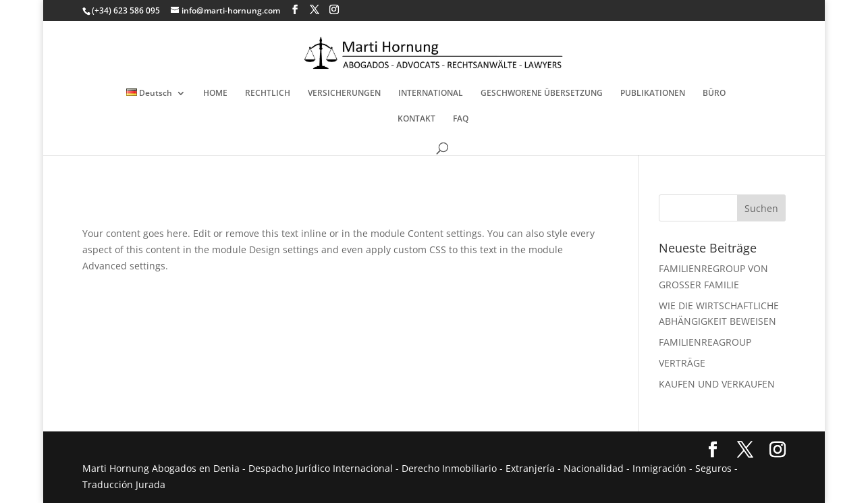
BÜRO (714, 94)
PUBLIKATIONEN (653, 94)
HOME (215, 94)
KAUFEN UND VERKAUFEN (717, 384)
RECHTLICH (268, 94)
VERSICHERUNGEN (344, 94)
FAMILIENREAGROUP (705, 342)
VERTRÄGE (682, 363)
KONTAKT (416, 119)
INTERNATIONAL (431, 94)
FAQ (461, 119)
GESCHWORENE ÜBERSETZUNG (542, 94)
